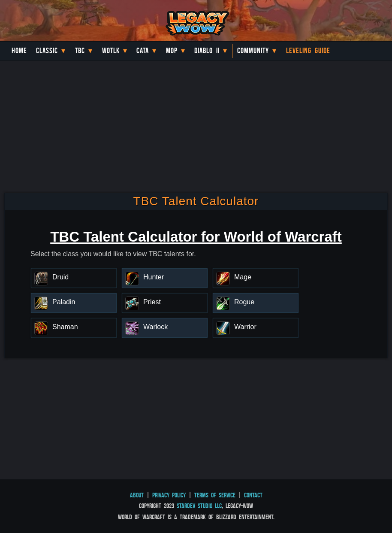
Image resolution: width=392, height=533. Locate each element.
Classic (47, 51)
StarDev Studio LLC (199, 506)
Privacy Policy (169, 495)
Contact (253, 495)
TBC (80, 51)
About (137, 495)
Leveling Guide (308, 51)
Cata (143, 51)
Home (19, 51)
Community (253, 51)
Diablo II (207, 51)
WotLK (111, 51)
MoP (172, 51)
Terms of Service (215, 495)
